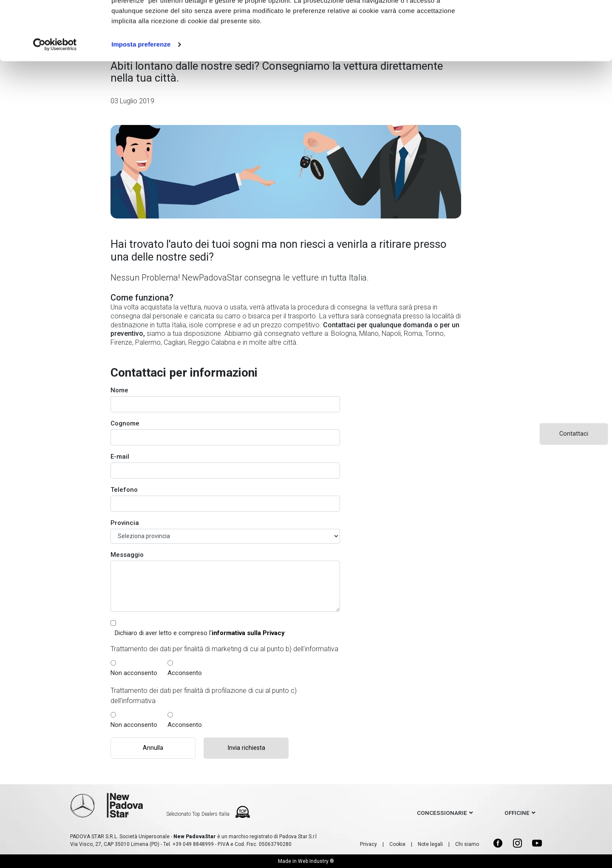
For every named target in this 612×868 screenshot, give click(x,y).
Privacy (368, 844)
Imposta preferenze (141, 95)
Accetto (541, 22)
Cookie (397, 844)
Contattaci (574, 434)
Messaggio (127, 555)
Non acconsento (134, 673)
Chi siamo (467, 844)
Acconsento (185, 673)
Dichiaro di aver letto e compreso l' (200, 633)
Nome (119, 390)
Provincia (125, 523)
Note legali (430, 844)
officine (517, 813)
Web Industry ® (316, 861)
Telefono (124, 490)
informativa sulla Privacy (248, 633)
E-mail (120, 457)
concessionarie (442, 813)
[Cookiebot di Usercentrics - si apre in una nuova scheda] (55, 95)
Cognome (125, 423)
